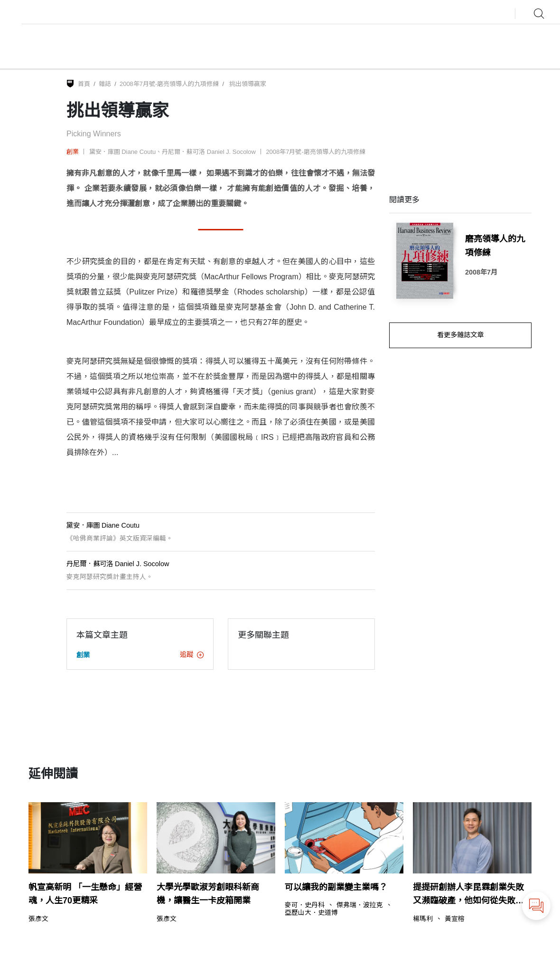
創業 (73, 152)
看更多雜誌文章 (460, 335)
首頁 (84, 84)
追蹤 (192, 654)
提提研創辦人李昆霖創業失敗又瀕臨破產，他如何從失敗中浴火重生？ (468, 895)
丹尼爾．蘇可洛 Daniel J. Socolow (209, 152)
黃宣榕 (455, 919)
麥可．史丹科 (305, 905)
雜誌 (105, 84)
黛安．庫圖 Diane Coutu (123, 152)
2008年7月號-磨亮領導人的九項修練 (169, 84)
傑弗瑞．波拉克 (360, 905)
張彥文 (38, 919)
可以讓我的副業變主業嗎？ (336, 887)
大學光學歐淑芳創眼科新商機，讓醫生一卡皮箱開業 (208, 894)
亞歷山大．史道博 (311, 913)
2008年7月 (481, 272)
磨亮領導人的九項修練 (495, 246)
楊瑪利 (423, 919)
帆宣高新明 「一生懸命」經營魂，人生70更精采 (85, 894)
